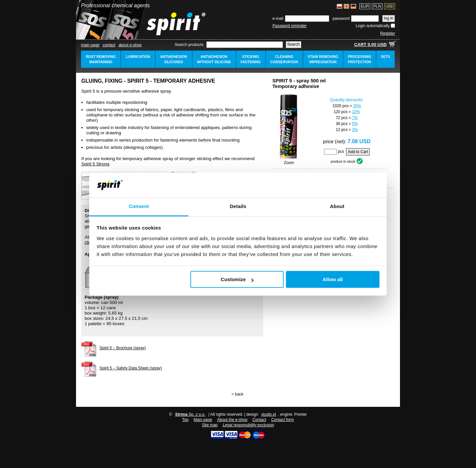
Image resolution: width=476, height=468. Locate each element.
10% (356, 112)
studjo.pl (269, 414)
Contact (109, 45)
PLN (377, 6)
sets (385, 57)
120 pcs (340, 112)
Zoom (289, 163)
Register (388, 33)
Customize (237, 280)
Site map (210, 425)
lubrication (138, 57)
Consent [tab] (139, 207)
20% (357, 106)
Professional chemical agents (115, 5)
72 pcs (342, 118)
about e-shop (130, 45)
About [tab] (337, 207)
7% (355, 118)
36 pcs (342, 124)
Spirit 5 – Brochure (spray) (123, 348)
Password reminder (289, 26)
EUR (365, 6)
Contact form (282, 420)
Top (185, 420)
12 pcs (342, 130)
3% (355, 130)
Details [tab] (238, 207)
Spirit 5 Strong (95, 164)
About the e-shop (232, 420)
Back (239, 394)
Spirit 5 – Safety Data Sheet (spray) (131, 368)
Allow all (333, 280)
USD (390, 6)
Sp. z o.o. (190, 414)
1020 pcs (341, 106)
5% (355, 124)
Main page (90, 45)
